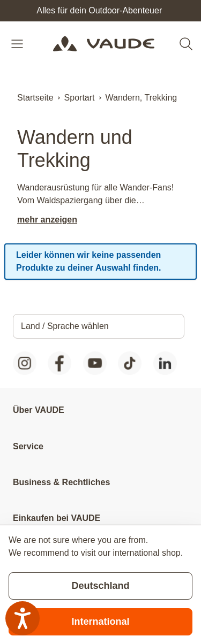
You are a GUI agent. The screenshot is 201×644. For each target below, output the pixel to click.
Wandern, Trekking (142, 98)
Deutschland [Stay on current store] (100, 586)
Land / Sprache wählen (65, 326)
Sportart (80, 98)
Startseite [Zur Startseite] (35, 98)
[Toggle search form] (186, 44)
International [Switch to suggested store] (100, 622)
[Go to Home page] (104, 44)
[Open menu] (18, 44)
